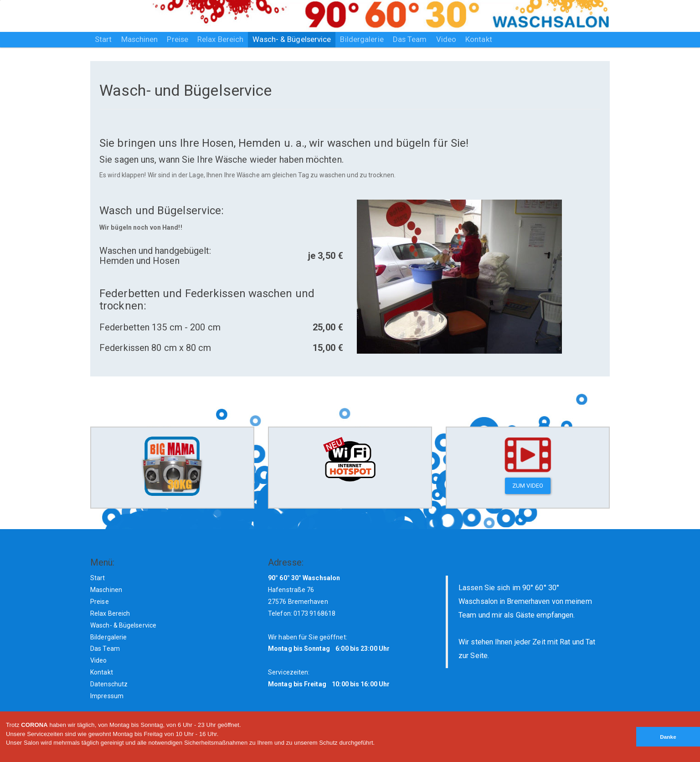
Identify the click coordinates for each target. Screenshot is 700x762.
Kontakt (479, 39)
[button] (7, 758)
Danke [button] (668, 737)
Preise (178, 39)
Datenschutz (109, 684)
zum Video (528, 486)
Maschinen (140, 39)
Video (446, 39)
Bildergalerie (362, 39)
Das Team (410, 39)
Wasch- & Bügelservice (292, 39)
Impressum (107, 696)
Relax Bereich (220, 39)
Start (103, 39)
